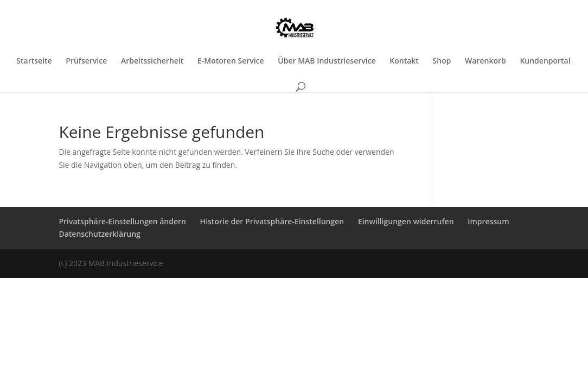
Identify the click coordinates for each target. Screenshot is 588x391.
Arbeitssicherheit (152, 61)
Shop (442, 61)
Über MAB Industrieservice (327, 61)
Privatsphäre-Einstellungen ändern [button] (122, 221)
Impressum (488, 221)
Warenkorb (485, 61)
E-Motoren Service (231, 61)
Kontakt (404, 61)
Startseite (34, 61)
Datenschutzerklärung (99, 234)
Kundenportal (545, 61)
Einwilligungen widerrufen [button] (406, 221)
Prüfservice (86, 61)
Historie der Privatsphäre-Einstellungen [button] (272, 221)
